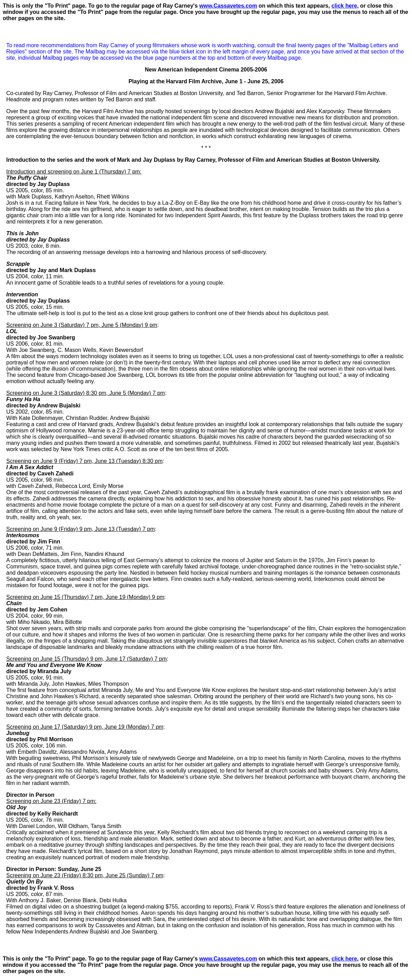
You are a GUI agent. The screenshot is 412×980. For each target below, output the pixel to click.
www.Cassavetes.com (228, 6)
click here (344, 6)
